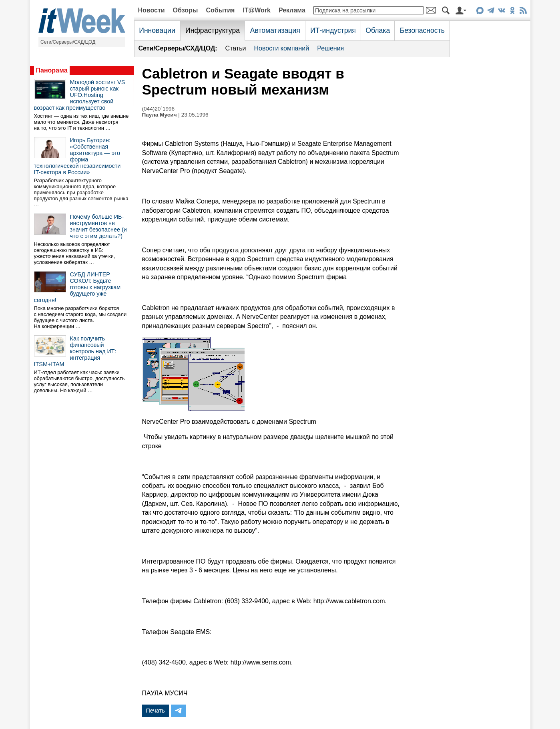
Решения (330, 48)
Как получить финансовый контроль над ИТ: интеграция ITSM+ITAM (75, 351)
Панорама (52, 70)
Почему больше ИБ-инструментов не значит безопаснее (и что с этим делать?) (98, 226)
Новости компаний (281, 48)
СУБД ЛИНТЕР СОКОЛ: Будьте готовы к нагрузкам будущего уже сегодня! (77, 287)
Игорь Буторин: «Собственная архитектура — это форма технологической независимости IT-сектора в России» (77, 156)
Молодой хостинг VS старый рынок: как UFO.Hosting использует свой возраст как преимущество (80, 95)
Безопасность (422, 30)
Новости (152, 10)
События (220, 10)
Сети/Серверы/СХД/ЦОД (68, 42)
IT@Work (257, 10)
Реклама (292, 10)
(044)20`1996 (159, 109)
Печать (156, 711)
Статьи (236, 48)
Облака (378, 30)
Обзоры (186, 10)
